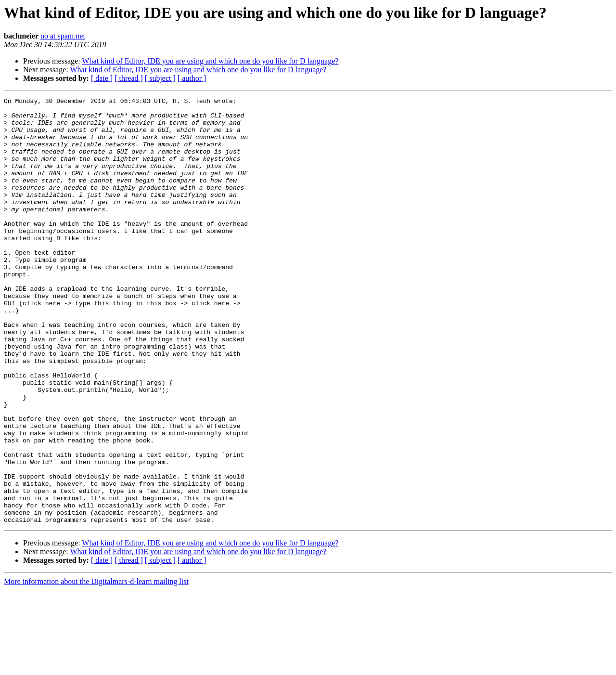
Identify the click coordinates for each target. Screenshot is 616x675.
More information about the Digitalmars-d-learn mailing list (96, 667)
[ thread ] (129, 78)
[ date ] (102, 78)
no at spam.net (63, 36)
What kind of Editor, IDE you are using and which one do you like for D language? (210, 61)
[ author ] (192, 78)
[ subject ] (160, 78)
